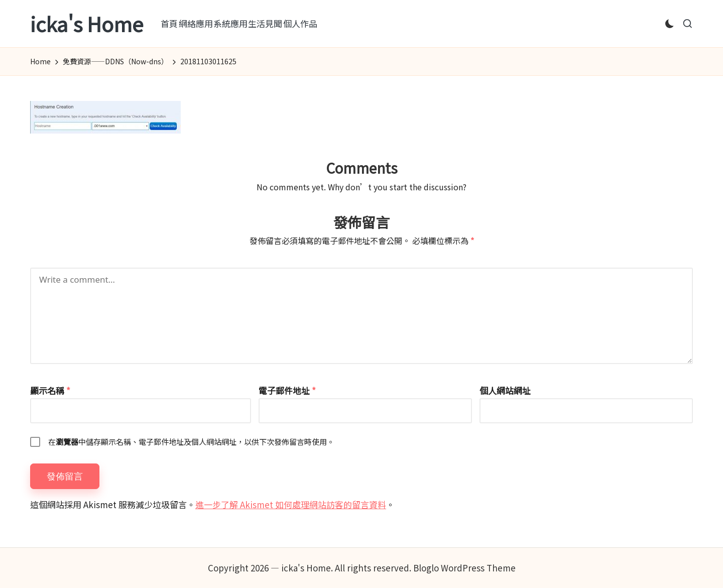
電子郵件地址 (287, 390)
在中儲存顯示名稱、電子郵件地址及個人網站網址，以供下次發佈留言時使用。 (191, 442)
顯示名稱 (50, 390)
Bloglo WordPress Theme (464, 568)
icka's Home (87, 24)
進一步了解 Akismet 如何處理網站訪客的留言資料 (291, 504)
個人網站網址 (505, 390)
